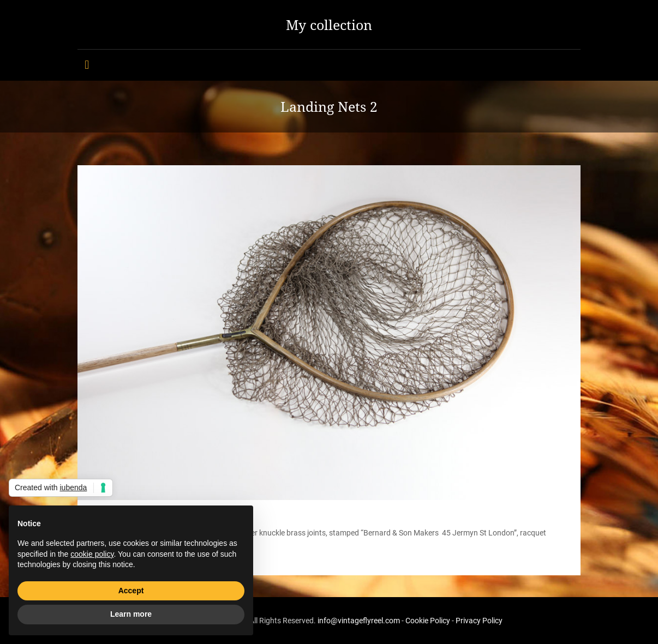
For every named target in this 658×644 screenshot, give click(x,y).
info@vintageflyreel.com (359, 621)
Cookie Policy (428, 621)
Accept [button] (131, 591)
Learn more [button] (131, 614)
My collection (329, 25)
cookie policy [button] (92, 554)
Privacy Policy (479, 621)
